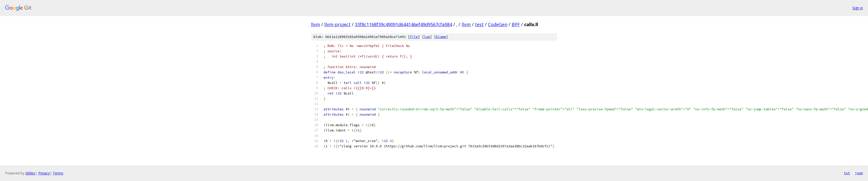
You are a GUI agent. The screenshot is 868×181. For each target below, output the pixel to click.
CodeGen (498, 24)
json (859, 173)
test (479, 24)
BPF (516, 24)
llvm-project (337, 24)
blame (441, 37)
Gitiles (30, 173)
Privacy (44, 173)
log (427, 37)
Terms (58, 173)
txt (847, 173)
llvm (315, 24)
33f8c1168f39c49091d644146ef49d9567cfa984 (403, 24)
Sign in (858, 8)
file (414, 37)
